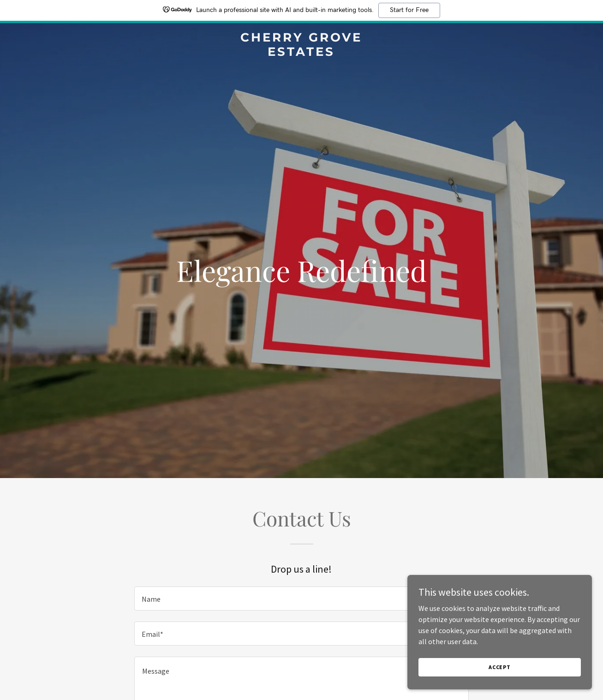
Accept (500, 667)
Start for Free (409, 10)
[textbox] (301, 598)
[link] (302, 53)
